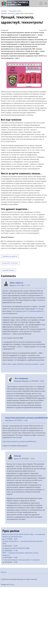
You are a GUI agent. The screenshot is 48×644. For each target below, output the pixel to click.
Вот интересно (21, 378)
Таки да (17, 456)
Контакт (4, 572)
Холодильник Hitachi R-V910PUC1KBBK (16, 548)
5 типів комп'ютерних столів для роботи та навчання (21, 560)
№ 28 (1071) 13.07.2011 (10, 263)
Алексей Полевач (8, 270)
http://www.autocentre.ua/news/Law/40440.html (27, 418)
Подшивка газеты (15, 11)
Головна (4, 11)
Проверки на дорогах (10, 256)
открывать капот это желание (30, 311)
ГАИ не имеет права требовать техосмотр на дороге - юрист (23, 364)
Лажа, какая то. (17, 283)
